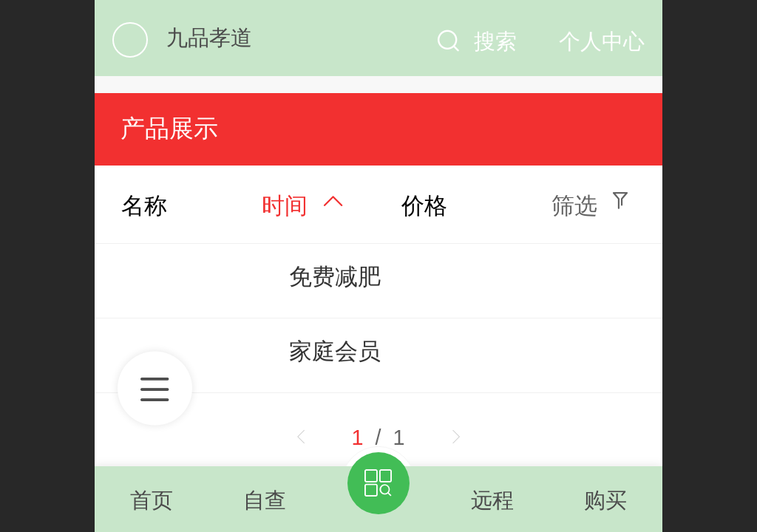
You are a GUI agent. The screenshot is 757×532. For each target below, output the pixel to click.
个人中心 (602, 41)
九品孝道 (209, 38)
